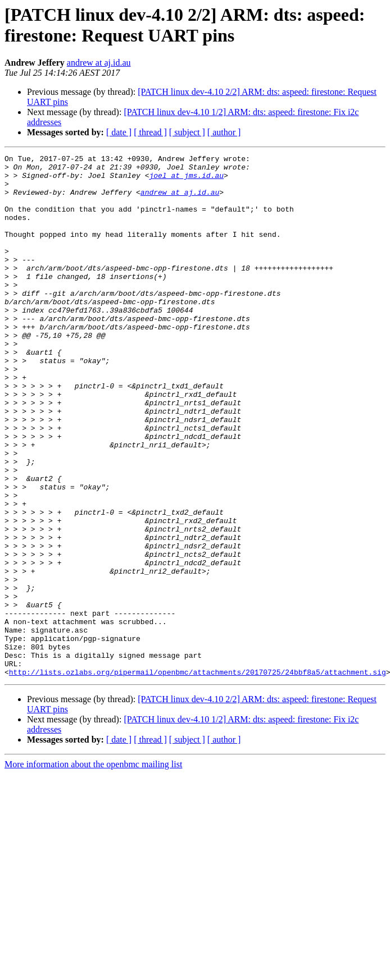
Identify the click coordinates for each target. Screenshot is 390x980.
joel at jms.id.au (186, 180)
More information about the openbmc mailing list (93, 869)
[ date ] (119, 132)
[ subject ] (187, 132)
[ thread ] (150, 132)
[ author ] (224, 132)
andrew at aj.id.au (99, 63)
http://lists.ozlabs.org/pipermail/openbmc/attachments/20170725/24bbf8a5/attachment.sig (198, 776)
